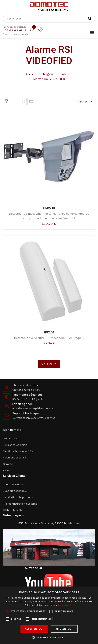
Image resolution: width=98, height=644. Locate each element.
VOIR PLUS (49, 364)
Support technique (15, 491)
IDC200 (49, 332)
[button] (49, 637)
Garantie (8, 464)
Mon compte (11, 438)
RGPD (6, 470)
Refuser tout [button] (64, 629)
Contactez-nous (13, 484)
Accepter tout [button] (34, 629)
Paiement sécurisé (14, 458)
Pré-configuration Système (20, 504)
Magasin (49, 74)
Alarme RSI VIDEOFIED (49, 79)
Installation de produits (18, 497)
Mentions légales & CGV (18, 451)
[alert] (49, 615)
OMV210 (49, 208)
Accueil (31, 74)
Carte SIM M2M (13, 510)
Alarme (67, 74)
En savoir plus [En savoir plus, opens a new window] (66, 605)
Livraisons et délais (15, 445)
